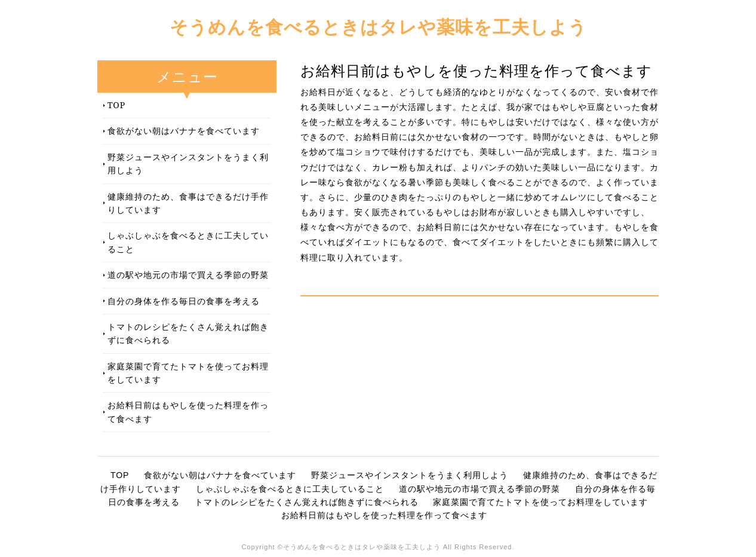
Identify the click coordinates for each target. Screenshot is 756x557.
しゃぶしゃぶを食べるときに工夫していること (188, 242)
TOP (116, 105)
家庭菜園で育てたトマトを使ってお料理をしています (188, 373)
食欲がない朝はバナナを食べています (184, 131)
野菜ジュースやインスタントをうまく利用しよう (188, 163)
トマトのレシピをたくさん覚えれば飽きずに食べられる (188, 333)
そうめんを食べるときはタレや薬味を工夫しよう (378, 27)
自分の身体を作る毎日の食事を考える (184, 301)
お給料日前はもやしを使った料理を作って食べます (188, 411)
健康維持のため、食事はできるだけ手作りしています (188, 203)
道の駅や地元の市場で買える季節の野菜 (188, 275)
